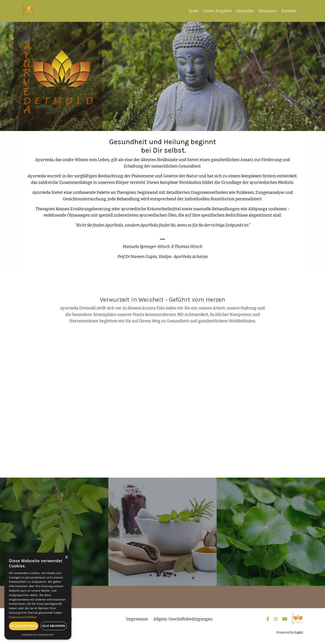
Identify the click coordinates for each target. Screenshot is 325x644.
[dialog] (38, 596)
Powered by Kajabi (290, 633)
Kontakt (289, 11)
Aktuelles (245, 11)
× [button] (66, 557)
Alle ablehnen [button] (54, 626)
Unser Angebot (217, 11)
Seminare (268, 11)
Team (193, 11)
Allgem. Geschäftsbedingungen (183, 619)
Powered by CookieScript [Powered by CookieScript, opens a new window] (38, 635)
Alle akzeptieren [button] (24, 626)
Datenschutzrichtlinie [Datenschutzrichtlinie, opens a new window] (23, 617)
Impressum (137, 619)
